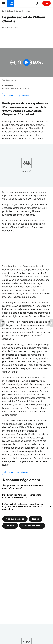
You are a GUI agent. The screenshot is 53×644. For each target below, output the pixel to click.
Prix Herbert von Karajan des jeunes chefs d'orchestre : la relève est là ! (22, 496)
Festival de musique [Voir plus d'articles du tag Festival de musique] (32, 526)
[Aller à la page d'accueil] (10, 3)
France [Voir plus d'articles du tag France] (36, 519)
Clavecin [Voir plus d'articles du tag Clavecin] (10, 526)
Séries (18, 11)
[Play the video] (26, 62)
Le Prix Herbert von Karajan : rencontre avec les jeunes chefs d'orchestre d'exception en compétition (22, 507)
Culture (10, 11)
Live (46, 3)
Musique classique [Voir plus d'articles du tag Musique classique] (15, 519)
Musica (27, 11)
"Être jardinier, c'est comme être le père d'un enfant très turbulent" (22, 487)
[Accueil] (3, 11)
